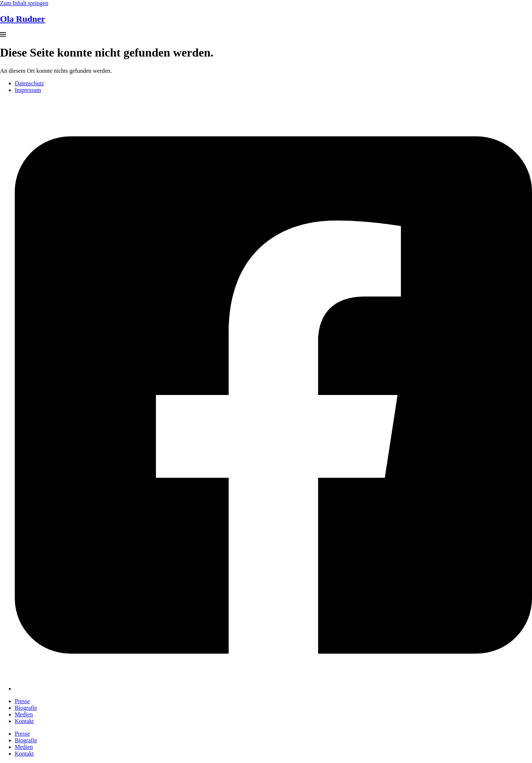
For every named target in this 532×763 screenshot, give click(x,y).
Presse (22, 701)
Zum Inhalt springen (24, 3)
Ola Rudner (23, 19)
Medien (24, 714)
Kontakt (24, 721)
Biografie (26, 708)
